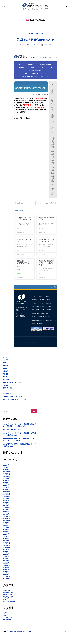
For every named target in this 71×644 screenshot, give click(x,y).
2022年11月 (6, 554)
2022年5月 (6, 567)
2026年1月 (6, 478)
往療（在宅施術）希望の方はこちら (35, 78)
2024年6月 (6, 514)
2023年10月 (6, 529)
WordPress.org (8, 628)
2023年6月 (6, 538)
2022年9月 (6, 558)
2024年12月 (6, 500)
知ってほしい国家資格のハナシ (12, 438)
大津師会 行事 (40, 35)
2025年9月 (6, 487)
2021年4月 (6, 581)
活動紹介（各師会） (53, 112)
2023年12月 (6, 525)
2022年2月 (6, 572)
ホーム (20, 72)
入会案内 (33, 75)
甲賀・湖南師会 (35, 318)
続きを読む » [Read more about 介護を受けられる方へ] (20, 258)
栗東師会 (41, 312)
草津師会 (34, 312)
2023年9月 (6, 532)
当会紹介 (31, 72)
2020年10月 (6, 587)
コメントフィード (8, 626)
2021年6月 (6, 578)
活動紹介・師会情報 (46, 72)
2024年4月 (6, 516)
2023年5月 (6, 540)
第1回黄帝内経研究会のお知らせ (35, 44)
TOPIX (42, 75)
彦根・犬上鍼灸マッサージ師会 (39, 315)
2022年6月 (6, 565)
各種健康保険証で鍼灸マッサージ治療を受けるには (35, 84)
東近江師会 (49, 312)
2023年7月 (6, 536)
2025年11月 (6, 483)
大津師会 (49, 308)
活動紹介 (48, 305)
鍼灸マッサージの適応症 (53, 199)
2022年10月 (6, 556)
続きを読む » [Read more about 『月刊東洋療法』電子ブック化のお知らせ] (20, 236)
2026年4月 (6, 474)
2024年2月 (6, 520)
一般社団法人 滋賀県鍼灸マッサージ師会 (21, 640)
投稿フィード (7, 624)
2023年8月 (6, 534)
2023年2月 (6, 547)
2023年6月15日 (48, 52)
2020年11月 (6, 585)
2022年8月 (6, 561)
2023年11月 (6, 527)
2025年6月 (6, 492)
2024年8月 (6, 509)
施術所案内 (21, 75)
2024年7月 (6, 512)
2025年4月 (6, 494)
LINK (51, 75)
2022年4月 (6, 569)
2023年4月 (6, 543)
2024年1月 (6, 523)
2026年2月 (6, 476)
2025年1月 (6, 498)
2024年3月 (6, 518)
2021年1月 (6, 583)
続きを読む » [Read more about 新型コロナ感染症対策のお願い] (41, 236)
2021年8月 (6, 576)
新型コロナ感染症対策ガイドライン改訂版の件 (46, 271)
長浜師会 (51, 315)
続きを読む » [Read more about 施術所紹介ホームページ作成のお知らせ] (20, 282)
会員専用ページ (51, 318)
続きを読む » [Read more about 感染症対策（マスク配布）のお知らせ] (41, 258)
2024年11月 (6, 503)
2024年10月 (6, 505)
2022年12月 (6, 552)
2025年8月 (6, 489)
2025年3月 (6, 496)
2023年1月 (6, 549)
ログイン (6, 622)
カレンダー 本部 (8, 601)
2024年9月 (6, 507)
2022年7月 (6, 563)
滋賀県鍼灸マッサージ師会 (32, 52)
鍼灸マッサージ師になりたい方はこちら (36, 81)
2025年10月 (6, 485)
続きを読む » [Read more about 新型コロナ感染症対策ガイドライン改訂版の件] (41, 282)
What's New (31, 35)
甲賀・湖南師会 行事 (9, 610)
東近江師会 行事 (8, 606)
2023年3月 (6, 545)
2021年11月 (6, 574)
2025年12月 (6, 480)
